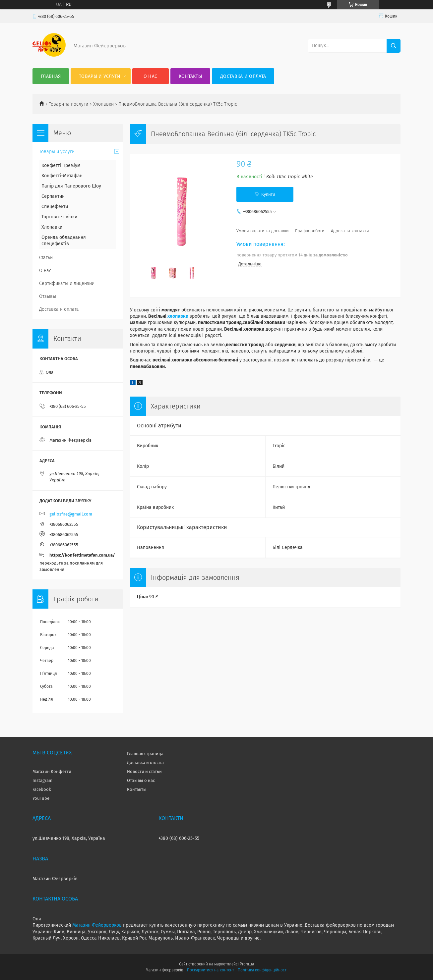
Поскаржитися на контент (210, 970)
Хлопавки (103, 104)
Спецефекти (55, 207)
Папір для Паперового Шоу (71, 186)
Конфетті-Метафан (62, 176)
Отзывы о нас (141, 780)
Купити (268, 194)
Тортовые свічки (59, 217)
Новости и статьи (144, 771)
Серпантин (53, 196)
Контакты (190, 76)
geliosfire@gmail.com (71, 514)
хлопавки (178, 316)
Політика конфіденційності (263, 970)
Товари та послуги (68, 104)
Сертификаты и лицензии (67, 283)
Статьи (46, 258)
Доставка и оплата (243, 76)
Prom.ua (247, 964)
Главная (51, 76)
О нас (151, 76)
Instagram (42, 780)
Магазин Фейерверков (97, 925)
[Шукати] (394, 46)
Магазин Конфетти (52, 771)
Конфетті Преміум (61, 165)
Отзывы (48, 296)
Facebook (42, 789)
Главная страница (145, 754)
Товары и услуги (100, 76)
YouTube (41, 798)
